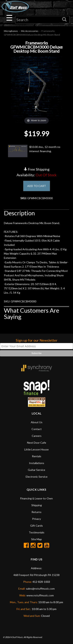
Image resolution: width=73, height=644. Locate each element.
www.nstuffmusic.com (40, 595)
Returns (36, 512)
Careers (37, 436)
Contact (37, 429)
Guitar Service (36, 470)
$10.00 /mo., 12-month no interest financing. (34, 151)
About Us (37, 422)
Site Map (36, 539)
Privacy (36, 519)
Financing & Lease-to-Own (36, 498)
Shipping (37, 505)
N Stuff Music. (17, 637)
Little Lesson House (36, 449)
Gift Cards (36, 526)
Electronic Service (37, 477)
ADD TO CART (37, 186)
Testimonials (37, 532)
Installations (37, 463)
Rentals (37, 456)
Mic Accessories (30, 31)
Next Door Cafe (37, 443)
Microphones (11, 31)
